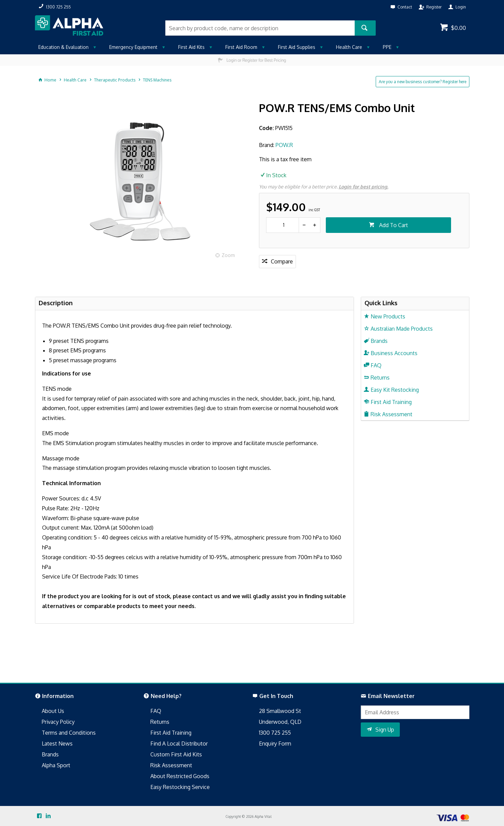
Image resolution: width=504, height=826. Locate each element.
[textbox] (260, 28)
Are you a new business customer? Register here (423, 82)
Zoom (228, 255)
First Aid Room (241, 47)
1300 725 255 (275, 733)
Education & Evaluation (63, 47)
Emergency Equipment (133, 47)
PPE (387, 47)
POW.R (284, 145)
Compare (282, 261)
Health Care (349, 47)
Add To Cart (393, 225)
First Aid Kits (191, 47)
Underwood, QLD (280, 722)
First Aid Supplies (297, 47)
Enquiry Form (275, 744)
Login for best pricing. (363, 187)
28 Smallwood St (280, 711)
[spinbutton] (283, 225)
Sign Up (385, 730)
